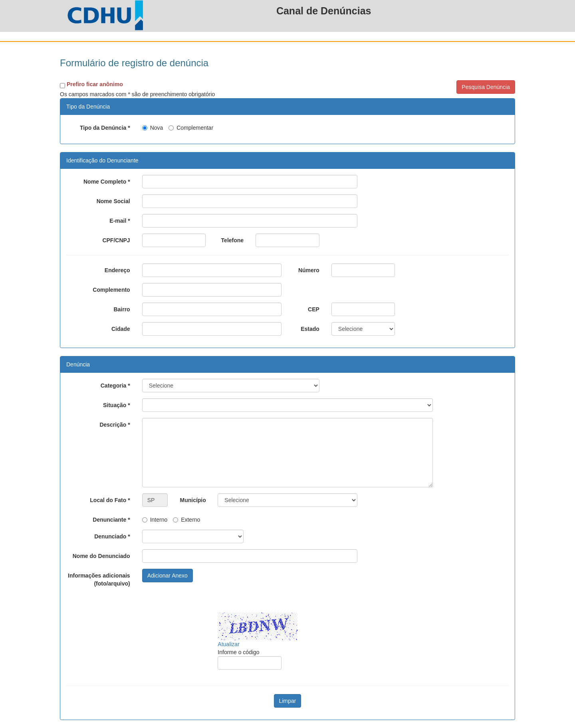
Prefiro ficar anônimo (95, 84)
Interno (155, 520)
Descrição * (115, 425)
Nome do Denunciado (101, 556)
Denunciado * (112, 536)
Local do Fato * (110, 500)
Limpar (288, 701)
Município (193, 500)
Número (309, 270)
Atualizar (228, 644)
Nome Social (113, 201)
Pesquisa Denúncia (486, 87)
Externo (186, 520)
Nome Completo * (107, 182)
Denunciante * (111, 520)
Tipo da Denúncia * (105, 128)
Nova (153, 128)
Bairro (122, 309)
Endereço (117, 270)
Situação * (117, 405)
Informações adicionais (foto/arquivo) (99, 580)
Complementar (191, 128)
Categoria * (115, 386)
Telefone (233, 240)
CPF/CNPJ (116, 240)
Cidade (121, 329)
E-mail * (120, 221)
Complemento (111, 290)
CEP (314, 309)
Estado (310, 329)
